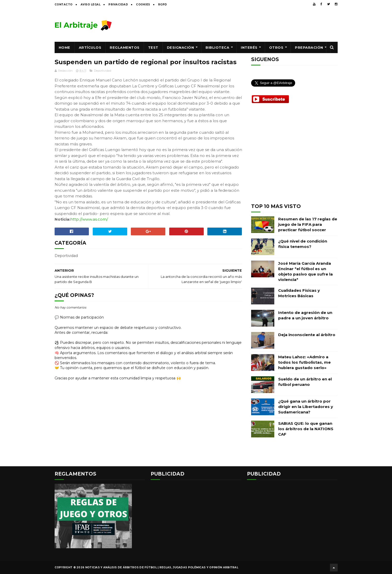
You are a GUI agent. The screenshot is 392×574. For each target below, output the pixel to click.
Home (65, 47)
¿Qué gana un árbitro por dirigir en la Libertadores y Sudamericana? (306, 407)
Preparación (309, 47)
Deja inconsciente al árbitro (307, 335)
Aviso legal (91, 5)
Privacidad (118, 5)
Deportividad (103, 71)
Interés (249, 47)
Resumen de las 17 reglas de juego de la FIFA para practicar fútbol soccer (308, 224)
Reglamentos (125, 47)
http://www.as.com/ (89, 219)
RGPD (163, 5)
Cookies (143, 5)
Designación (181, 47)
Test (153, 47)
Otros (276, 47)
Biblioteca (217, 47)
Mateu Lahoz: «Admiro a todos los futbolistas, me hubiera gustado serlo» (304, 362)
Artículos (90, 47)
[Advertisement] (244, 25)
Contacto (64, 5)
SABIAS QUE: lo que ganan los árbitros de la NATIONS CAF (306, 429)
